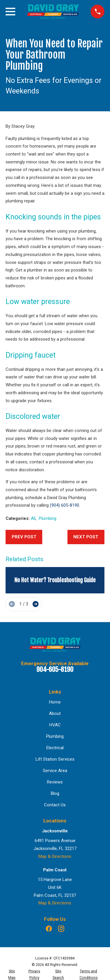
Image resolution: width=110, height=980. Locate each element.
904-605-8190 (55, 669)
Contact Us (55, 805)
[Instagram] (61, 929)
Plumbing (48, 518)
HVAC (55, 725)
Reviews (55, 782)
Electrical (55, 748)
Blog (55, 793)
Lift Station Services (55, 759)
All (33, 518)
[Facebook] (49, 929)
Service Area (55, 771)
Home (55, 702)
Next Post (86, 537)
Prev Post (24, 537)
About (55, 713)
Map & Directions (55, 856)
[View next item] (36, 604)
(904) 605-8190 (65, 505)
